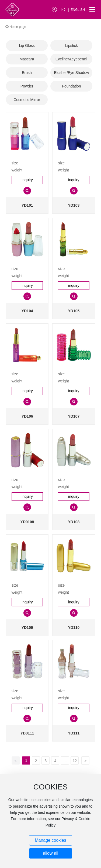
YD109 (27, 628)
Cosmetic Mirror (27, 100)
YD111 (74, 733)
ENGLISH (78, 10)
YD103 (74, 205)
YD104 (27, 311)
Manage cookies (50, 840)
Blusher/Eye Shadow (71, 73)
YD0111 (27, 733)
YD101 (27, 205)
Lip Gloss (27, 45)
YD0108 (27, 522)
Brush (27, 73)
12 (75, 761)
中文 (63, 10)
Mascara (27, 59)
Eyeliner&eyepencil (72, 59)
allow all (50, 853)
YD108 (74, 522)
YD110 (74, 628)
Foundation (71, 86)
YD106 (27, 416)
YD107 (74, 416)
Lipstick (72, 45)
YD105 (74, 311)
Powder (27, 86)
